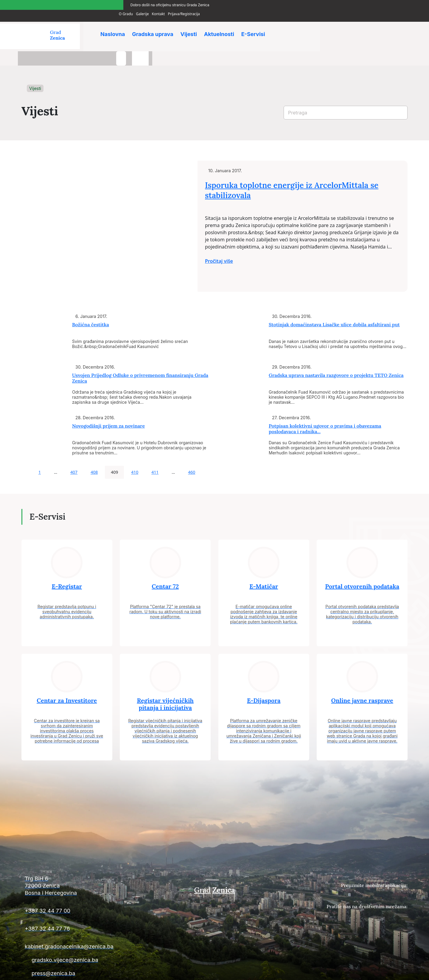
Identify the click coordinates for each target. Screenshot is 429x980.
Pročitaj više (236, 246)
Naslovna (113, 27)
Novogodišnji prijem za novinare (108, 407)
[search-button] (380, 29)
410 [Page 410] (135, 453)
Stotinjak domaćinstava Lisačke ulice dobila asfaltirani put (334, 305)
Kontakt (366, 4)
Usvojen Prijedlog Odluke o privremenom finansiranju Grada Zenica (140, 359)
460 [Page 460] (192, 453)
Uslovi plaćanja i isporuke (316, 972)
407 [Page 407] (74, 453)
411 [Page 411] (155, 453)
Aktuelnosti (223, 27)
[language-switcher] (399, 29)
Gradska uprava (154, 27)
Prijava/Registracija (392, 4)
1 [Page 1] (40, 453)
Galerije (350, 4)
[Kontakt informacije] (83, 869)
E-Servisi (258, 27)
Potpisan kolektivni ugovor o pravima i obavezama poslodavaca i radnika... (325, 410)
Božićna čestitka (91, 305)
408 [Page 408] (94, 453)
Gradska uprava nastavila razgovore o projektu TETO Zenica (336, 356)
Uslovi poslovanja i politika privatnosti (376, 972)
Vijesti (191, 27)
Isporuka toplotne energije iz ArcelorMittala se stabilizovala (309, 175)
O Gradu (334, 4)
